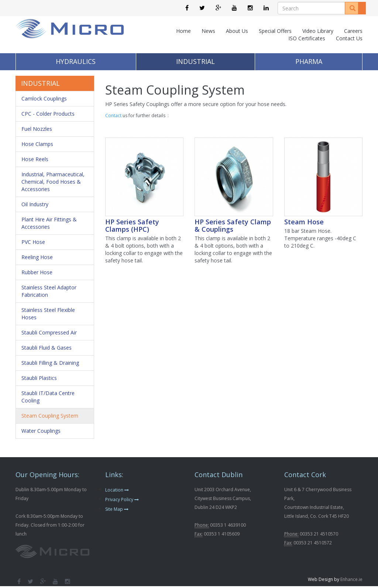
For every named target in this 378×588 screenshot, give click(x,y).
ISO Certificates (307, 38)
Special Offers (275, 31)
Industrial (195, 61)
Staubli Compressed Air (49, 332)
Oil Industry (35, 204)
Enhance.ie (351, 579)
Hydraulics (76, 61)
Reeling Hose (37, 257)
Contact (113, 115)
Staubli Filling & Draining (50, 363)
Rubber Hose (37, 272)
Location (117, 490)
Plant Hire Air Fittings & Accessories (49, 223)
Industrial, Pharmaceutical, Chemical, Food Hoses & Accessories (53, 182)
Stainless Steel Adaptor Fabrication (49, 291)
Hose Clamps (37, 144)
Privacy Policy (122, 499)
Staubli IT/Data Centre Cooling (48, 397)
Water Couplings (41, 431)
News (208, 31)
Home (183, 31)
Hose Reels (35, 159)
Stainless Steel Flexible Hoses (48, 314)
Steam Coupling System (50, 416)
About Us (237, 31)
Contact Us (349, 38)
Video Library (318, 31)
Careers (353, 31)
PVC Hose (33, 242)
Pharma (309, 61)
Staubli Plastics (39, 378)
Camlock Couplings (44, 98)
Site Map (117, 509)
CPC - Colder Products (48, 114)
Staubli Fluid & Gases (47, 348)
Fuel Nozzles (37, 129)
